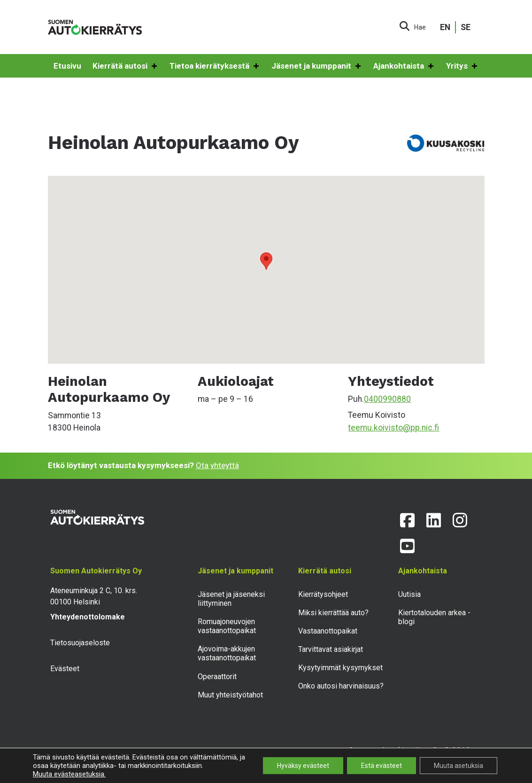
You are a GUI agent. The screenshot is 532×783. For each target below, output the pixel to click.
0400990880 (387, 399)
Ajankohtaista (404, 66)
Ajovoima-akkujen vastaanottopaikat (227, 653)
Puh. (356, 399)
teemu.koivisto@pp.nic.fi (393, 428)
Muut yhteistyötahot (230, 695)
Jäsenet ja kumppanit (317, 66)
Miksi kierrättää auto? (333, 613)
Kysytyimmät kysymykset (340, 668)
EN (445, 27)
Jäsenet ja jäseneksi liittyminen (231, 599)
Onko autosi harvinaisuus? (341, 686)
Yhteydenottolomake (88, 617)
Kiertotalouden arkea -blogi (434, 617)
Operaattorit (217, 677)
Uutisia (409, 594)
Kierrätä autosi (125, 66)
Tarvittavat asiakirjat (331, 649)
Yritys (462, 66)
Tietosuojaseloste (80, 643)
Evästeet (65, 669)
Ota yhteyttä (217, 465)
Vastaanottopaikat (328, 631)
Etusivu (67, 66)
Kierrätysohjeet (323, 594)
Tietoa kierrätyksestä (215, 66)
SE (466, 27)
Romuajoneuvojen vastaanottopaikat (227, 626)
